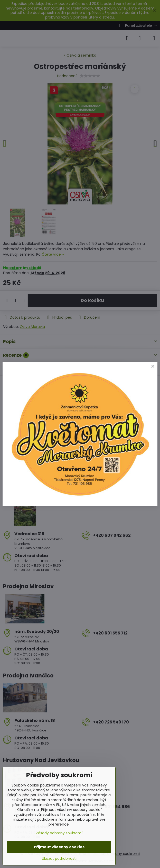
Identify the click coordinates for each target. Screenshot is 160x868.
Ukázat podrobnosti (59, 859)
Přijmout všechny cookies (59, 847)
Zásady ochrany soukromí (59, 833)
